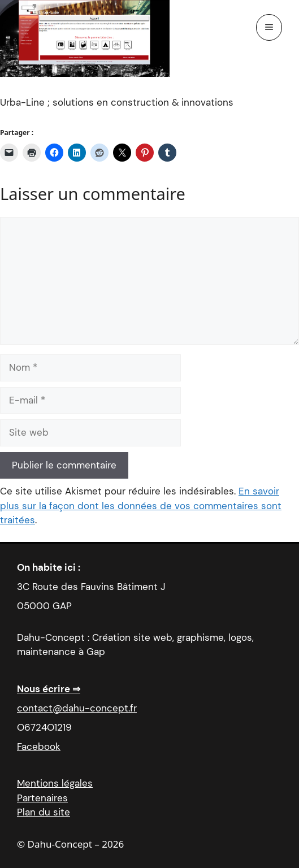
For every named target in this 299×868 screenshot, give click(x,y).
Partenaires (42, 798)
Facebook (39, 747)
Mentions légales (55, 783)
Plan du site (44, 812)
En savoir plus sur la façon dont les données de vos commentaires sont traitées (141, 505)
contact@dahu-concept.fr (77, 708)
